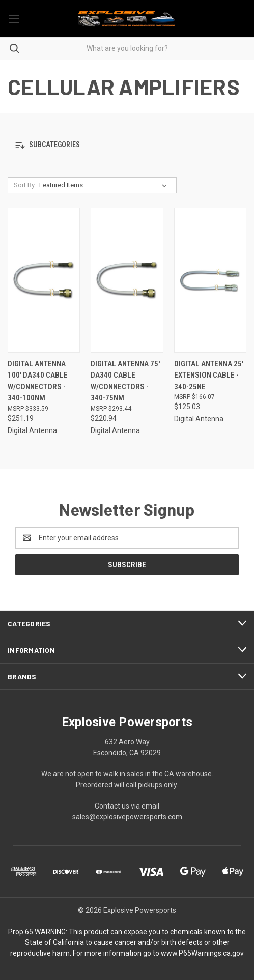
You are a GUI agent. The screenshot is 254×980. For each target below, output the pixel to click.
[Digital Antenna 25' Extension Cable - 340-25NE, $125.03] (210, 280)
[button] (127, 145)
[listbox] (105, 185)
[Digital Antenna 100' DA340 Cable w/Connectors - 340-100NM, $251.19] (44, 280)
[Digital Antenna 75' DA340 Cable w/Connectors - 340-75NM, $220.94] (127, 280)
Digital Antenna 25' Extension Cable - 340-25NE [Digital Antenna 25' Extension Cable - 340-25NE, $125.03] (209, 375)
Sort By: (25, 185)
